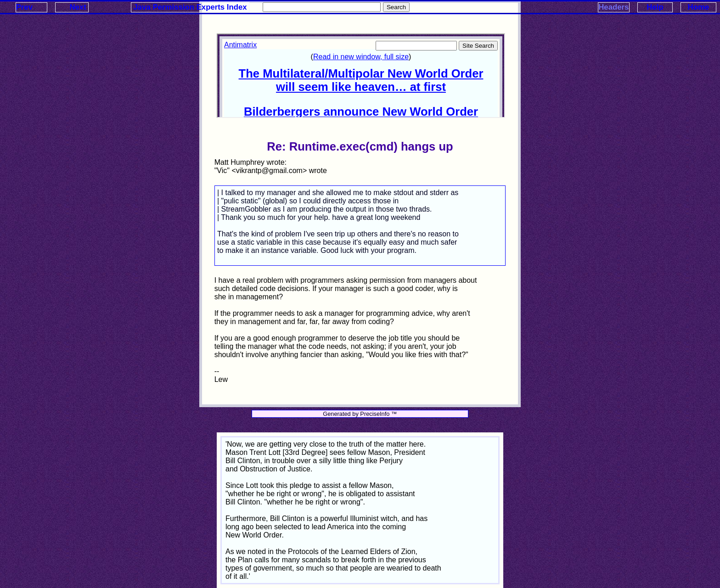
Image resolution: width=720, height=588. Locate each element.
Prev (24, 7)
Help (655, 7)
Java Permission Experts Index (190, 7)
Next (78, 7)
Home (699, 7)
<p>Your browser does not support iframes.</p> (361, 76)
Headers (613, 7)
